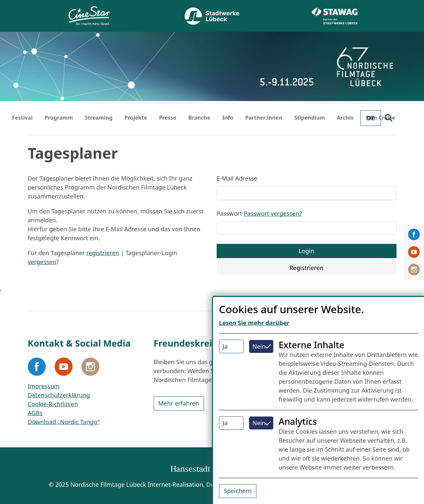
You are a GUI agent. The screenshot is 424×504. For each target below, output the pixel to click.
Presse (168, 118)
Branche (199, 118)
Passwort (259, 213)
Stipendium (310, 118)
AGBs (35, 413)
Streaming (99, 118)
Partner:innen (264, 118)
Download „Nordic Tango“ (64, 422)
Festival (22, 118)
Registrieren (307, 268)
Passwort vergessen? (273, 213)
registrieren (103, 253)
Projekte (136, 118)
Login (306, 251)
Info (228, 118)
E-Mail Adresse (237, 178)
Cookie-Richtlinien (53, 404)
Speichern (238, 491)
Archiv (345, 118)
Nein (259, 346)
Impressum (44, 386)
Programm (59, 118)
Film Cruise (380, 118)
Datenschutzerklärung (59, 395)
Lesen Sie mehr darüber (254, 323)
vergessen (42, 262)
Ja (225, 346)
